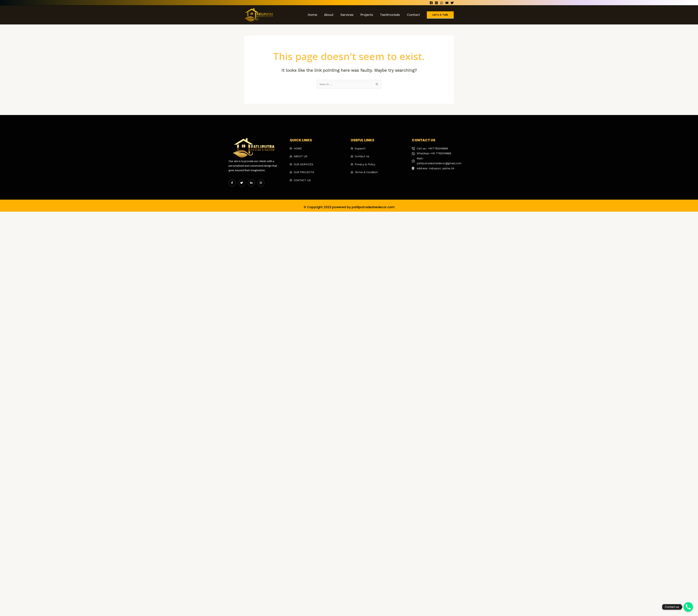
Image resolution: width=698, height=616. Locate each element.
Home (316, 15)
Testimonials (391, 15)
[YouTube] (447, 3)
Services (349, 15)
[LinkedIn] (251, 183)
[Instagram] (436, 3)
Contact (414, 15)
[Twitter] (452, 3)
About (332, 15)
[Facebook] (431, 3)
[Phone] (688, 607)
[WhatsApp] (442, 3)
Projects (369, 15)
